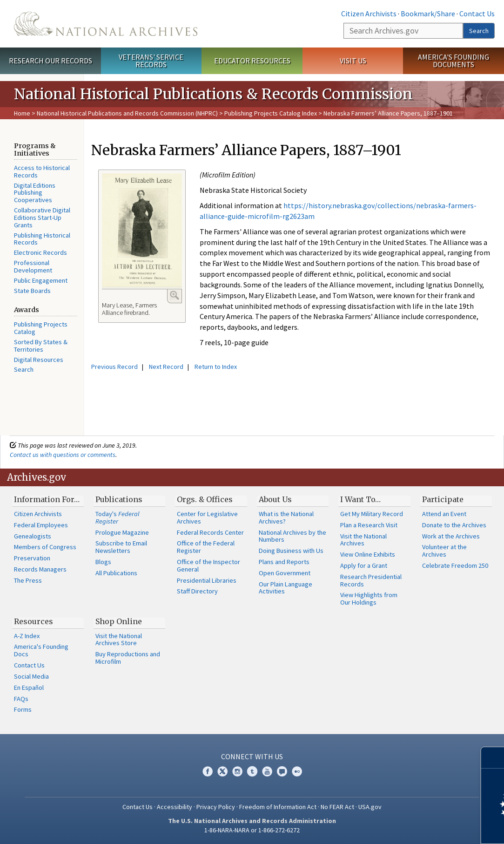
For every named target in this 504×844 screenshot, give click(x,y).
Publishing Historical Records (42, 239)
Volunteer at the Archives (444, 551)
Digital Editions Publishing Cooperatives (35, 193)
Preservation (32, 558)
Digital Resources (39, 360)
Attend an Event (444, 514)
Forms (23, 709)
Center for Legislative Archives (207, 517)
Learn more (421, 827)
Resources (34, 621)
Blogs (103, 562)
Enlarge (175, 295)
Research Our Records (50, 61)
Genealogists (33, 536)
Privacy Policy (216, 807)
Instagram (237, 771)
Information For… (47, 499)
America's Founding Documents (454, 61)
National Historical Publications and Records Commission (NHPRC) (127, 113)
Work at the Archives (451, 536)
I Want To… (360, 499)
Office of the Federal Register (206, 547)
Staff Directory (197, 591)
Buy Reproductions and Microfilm (128, 658)
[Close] (493, 758)
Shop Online (119, 621)
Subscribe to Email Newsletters (121, 547)
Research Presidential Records (371, 580)
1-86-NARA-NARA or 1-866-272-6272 (252, 830)
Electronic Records (40, 252)
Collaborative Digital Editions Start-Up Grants (42, 218)
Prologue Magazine (122, 532)
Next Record (166, 367)
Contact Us (477, 14)
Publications (119, 499)
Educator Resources (252, 61)
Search (479, 31)
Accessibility (175, 807)
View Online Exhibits (368, 554)
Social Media (31, 676)
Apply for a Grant (364, 565)
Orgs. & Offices (205, 499)
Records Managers (40, 569)
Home (22, 113)
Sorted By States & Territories (41, 346)
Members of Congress (45, 547)
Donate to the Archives (454, 525)
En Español (29, 687)
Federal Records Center (210, 532)
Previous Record (114, 367)
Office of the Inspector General (208, 565)
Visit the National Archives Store (119, 640)
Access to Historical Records (42, 171)
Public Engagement (41, 280)
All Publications (116, 573)
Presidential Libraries (207, 580)
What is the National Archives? (286, 517)
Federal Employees (41, 525)
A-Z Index (27, 636)
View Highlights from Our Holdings (369, 599)
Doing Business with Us (291, 551)
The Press (28, 580)
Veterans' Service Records (151, 61)
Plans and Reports (284, 562)
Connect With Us (252, 756)
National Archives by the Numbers (292, 536)
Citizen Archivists (369, 14)
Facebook (208, 771)
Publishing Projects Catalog (41, 328)
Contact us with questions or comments (63, 455)
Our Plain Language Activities (286, 588)
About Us (275, 499)
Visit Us (353, 61)
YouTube (267, 771)
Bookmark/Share (428, 14)
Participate (443, 499)
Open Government (285, 573)
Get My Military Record (372, 514)
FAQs (21, 699)
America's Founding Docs (41, 650)
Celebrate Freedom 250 (455, 565)
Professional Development (33, 266)
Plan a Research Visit (369, 525)
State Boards (32, 291)
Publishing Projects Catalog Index (271, 113)
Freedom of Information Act (278, 807)
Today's (118, 517)
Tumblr (252, 771)
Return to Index (216, 367)
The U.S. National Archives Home (106, 24)
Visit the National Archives (363, 540)
